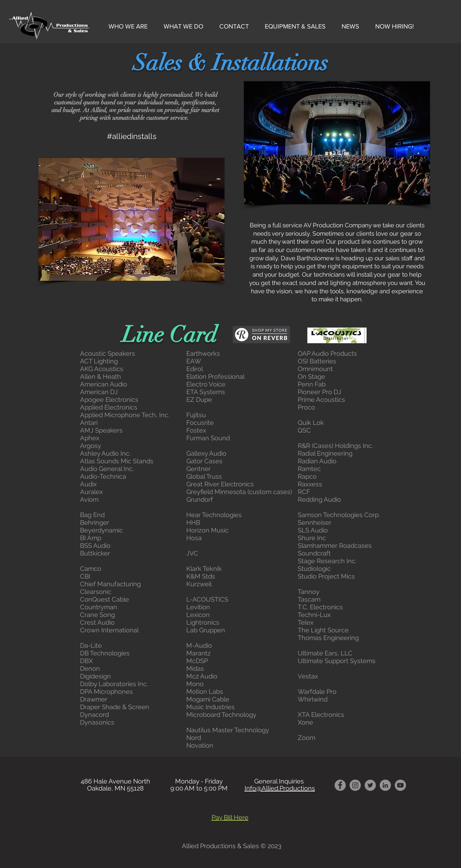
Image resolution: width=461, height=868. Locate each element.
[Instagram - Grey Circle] (355, 785)
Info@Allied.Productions (280, 788)
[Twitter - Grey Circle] (370, 785)
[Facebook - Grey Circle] (340, 785)
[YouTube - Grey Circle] (400, 785)
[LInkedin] (385, 785)
